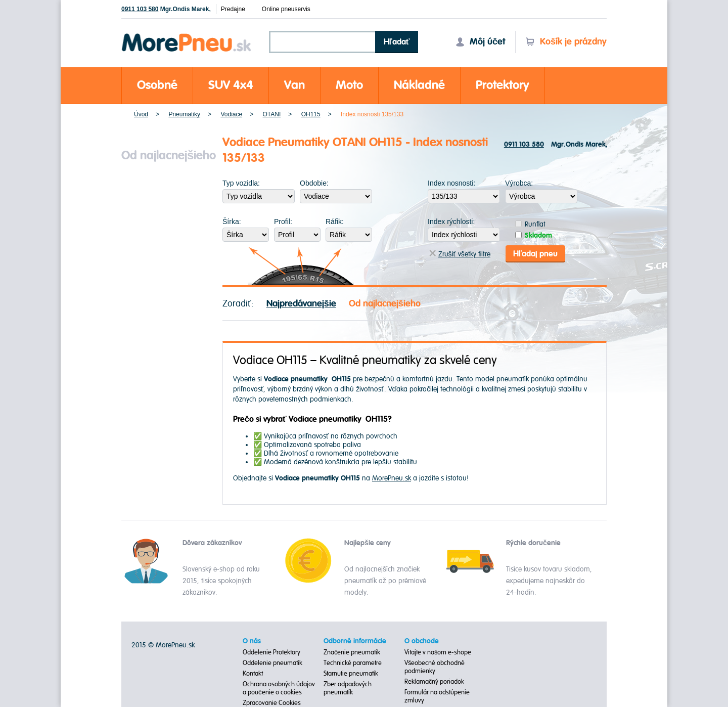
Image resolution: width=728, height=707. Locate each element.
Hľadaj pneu (535, 254)
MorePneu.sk (392, 478)
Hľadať (397, 42)
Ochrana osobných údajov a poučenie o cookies (279, 688)
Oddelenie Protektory (271, 652)
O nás (252, 641)
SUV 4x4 (231, 85)
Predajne (233, 9)
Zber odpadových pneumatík (348, 688)
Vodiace (231, 114)
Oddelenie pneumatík (272, 663)
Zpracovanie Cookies (272, 703)
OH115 (311, 114)
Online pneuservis (286, 9)
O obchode (422, 641)
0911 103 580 (140, 9)
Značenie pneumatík (352, 652)
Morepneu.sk (187, 35)
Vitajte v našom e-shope (438, 652)
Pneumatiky (184, 114)
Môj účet (480, 42)
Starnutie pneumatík (351, 674)
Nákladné (419, 85)
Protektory (503, 85)
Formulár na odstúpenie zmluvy (437, 696)
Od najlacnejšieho (385, 304)
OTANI (272, 114)
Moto (349, 85)
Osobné (157, 85)
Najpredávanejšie (301, 304)
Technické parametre (353, 663)
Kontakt (253, 674)
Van (294, 85)
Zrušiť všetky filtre (460, 254)
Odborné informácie (355, 641)
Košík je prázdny (566, 42)
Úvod (141, 114)
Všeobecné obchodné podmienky (435, 667)
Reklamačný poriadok (435, 682)
